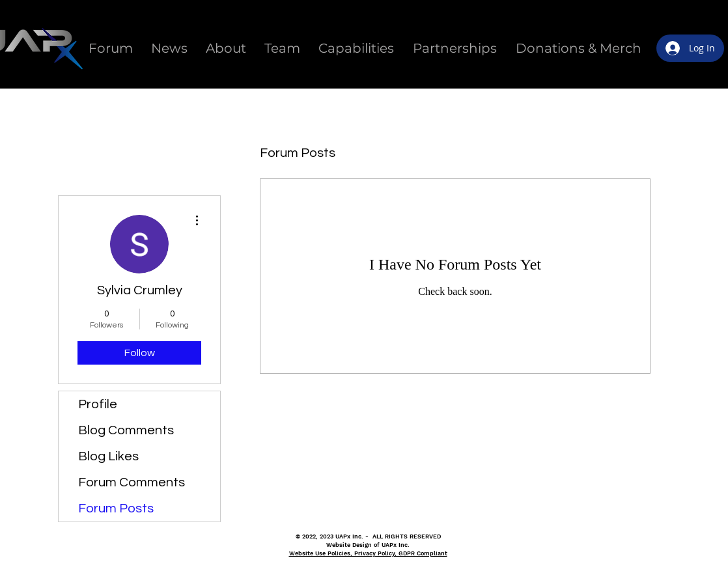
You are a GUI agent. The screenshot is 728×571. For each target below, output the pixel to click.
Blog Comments (126, 430)
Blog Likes (108, 456)
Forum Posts (116, 508)
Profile (98, 404)
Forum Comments (132, 482)
